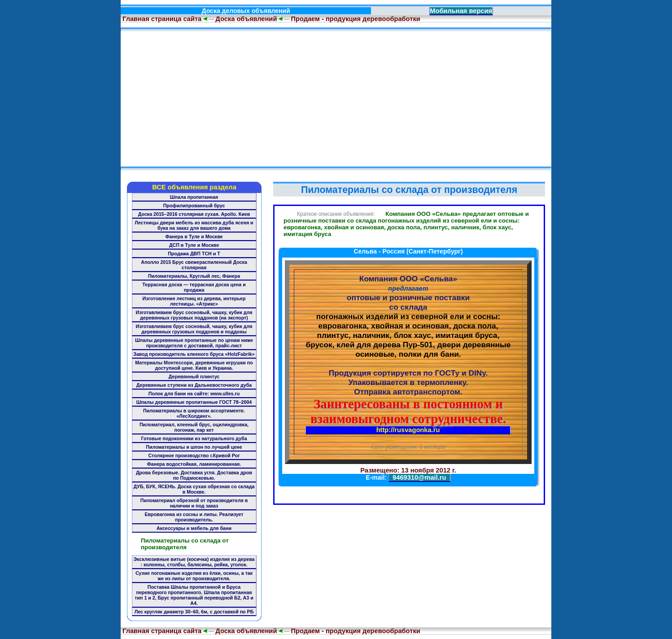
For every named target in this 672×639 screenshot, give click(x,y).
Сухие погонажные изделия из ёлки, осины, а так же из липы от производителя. (194, 576)
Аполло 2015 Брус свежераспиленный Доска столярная (194, 265)
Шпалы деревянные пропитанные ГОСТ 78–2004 (194, 402)
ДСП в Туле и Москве (194, 245)
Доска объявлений (246, 19)
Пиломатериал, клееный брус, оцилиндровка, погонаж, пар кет (194, 427)
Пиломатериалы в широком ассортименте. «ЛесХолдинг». (194, 413)
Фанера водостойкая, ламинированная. (194, 464)
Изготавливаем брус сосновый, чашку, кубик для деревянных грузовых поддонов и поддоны (194, 329)
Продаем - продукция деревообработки (355, 19)
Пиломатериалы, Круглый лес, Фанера (194, 276)
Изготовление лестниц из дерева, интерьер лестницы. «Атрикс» (194, 301)
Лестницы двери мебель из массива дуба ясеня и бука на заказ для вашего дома (194, 225)
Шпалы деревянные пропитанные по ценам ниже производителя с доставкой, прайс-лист (194, 343)
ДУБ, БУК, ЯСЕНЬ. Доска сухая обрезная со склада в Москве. (194, 489)
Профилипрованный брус (194, 206)
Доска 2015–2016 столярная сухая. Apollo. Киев (194, 214)
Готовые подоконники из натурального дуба (194, 438)
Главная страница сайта (161, 19)
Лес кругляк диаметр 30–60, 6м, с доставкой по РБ (194, 612)
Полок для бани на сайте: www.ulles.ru (194, 394)
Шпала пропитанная (194, 197)
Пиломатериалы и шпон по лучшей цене (194, 447)
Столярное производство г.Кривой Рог (194, 455)
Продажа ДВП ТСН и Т (194, 254)
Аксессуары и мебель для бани (194, 528)
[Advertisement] (336, 99)
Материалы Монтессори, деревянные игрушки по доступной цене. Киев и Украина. (194, 365)
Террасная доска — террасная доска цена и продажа (194, 287)
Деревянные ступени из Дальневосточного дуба (194, 385)
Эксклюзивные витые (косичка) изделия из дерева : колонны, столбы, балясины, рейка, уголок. (194, 562)
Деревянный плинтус (194, 376)
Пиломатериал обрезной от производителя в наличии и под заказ (194, 503)
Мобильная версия (461, 11)
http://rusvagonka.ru (408, 430)
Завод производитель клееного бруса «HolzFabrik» (194, 354)
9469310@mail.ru (419, 477)
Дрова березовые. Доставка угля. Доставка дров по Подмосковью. (194, 475)
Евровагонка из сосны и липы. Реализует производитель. (194, 517)
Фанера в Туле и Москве (194, 236)
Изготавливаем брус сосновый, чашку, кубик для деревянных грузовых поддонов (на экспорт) (194, 315)
